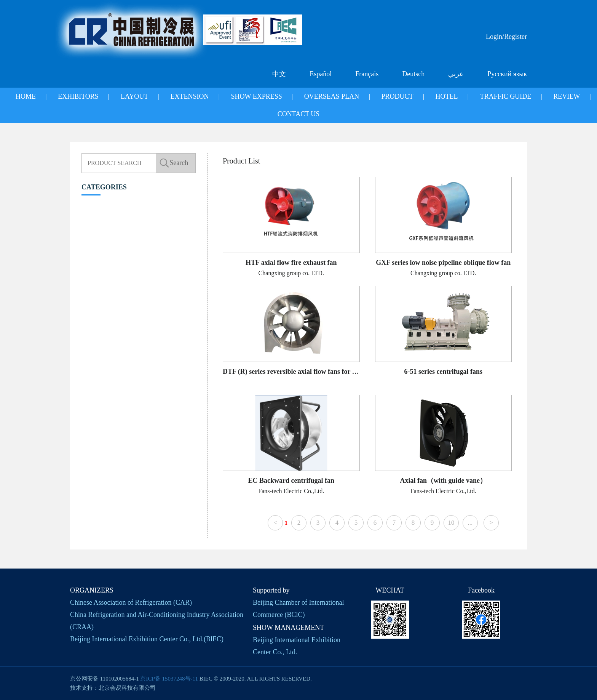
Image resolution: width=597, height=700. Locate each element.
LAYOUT (134, 96)
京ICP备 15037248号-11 (169, 679)
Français (367, 74)
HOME (26, 96)
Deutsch (413, 74)
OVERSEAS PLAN (332, 96)
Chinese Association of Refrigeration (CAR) (131, 602)
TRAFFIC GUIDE (506, 96)
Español (321, 74)
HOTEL (447, 96)
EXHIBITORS (78, 96)
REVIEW (567, 96)
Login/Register (506, 37)
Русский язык (507, 74)
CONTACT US (299, 114)
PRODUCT (397, 96)
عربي (456, 74)
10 (451, 523)
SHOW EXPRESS (257, 96)
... (470, 523)
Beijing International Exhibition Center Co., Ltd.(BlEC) (147, 639)
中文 (279, 74)
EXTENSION (189, 96)
